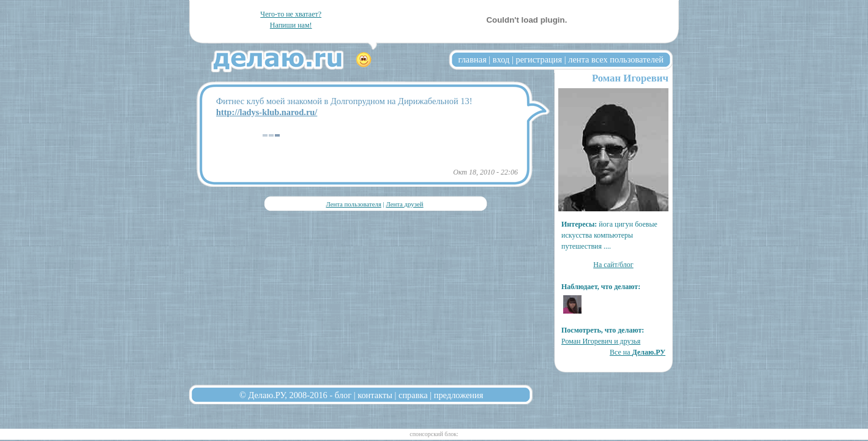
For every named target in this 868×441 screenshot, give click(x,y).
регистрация (539, 59)
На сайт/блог (613, 265)
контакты (375, 395)
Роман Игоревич (630, 78)
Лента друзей (404, 204)
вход (501, 59)
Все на (638, 352)
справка (413, 395)
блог (343, 395)
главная (473, 59)
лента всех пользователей (616, 59)
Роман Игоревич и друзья (601, 341)
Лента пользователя (353, 204)
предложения (459, 395)
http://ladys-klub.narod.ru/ (267, 112)
